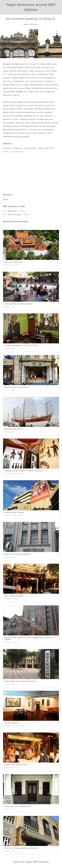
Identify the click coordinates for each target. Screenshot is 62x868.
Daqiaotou (13, 211)
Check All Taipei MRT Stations (31, 862)
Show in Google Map (13, 152)
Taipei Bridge (14, 214)
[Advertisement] (31, 171)
